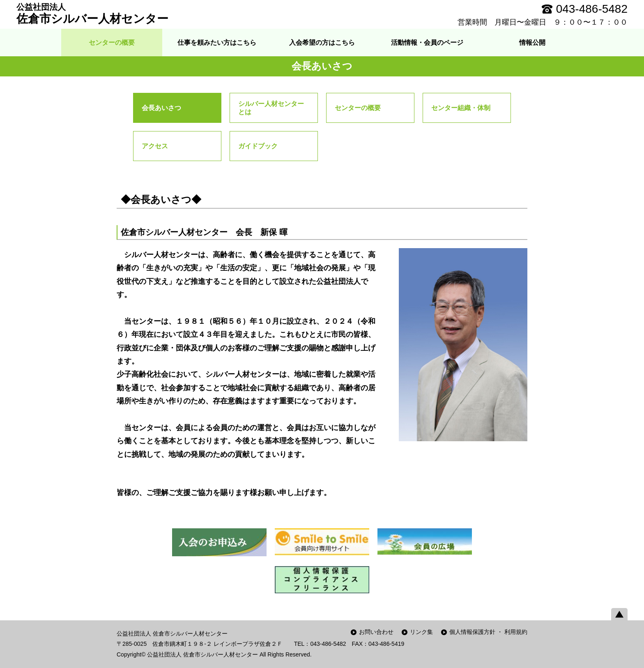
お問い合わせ (376, 632)
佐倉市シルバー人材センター (92, 14)
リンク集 (421, 632)
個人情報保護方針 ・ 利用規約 (488, 632)
